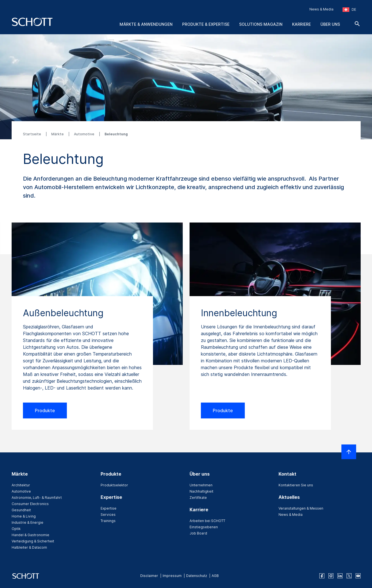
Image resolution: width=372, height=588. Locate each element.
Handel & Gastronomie (30, 535)
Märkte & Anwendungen (146, 24)
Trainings (108, 521)
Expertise (109, 508)
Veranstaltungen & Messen (301, 508)
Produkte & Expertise (206, 24)
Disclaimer (149, 576)
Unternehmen (201, 485)
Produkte (45, 410)
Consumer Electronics (30, 504)
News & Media (321, 9)
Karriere (301, 24)
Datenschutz (197, 576)
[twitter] (349, 576)
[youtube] (358, 576)
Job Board (198, 533)
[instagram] (331, 576)
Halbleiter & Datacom (29, 547)
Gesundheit (21, 510)
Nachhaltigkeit (201, 491)
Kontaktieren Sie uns (296, 485)
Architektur (21, 485)
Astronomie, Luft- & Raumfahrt (37, 498)
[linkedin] (340, 576)
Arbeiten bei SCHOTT (207, 521)
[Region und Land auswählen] (349, 10)
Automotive (85, 134)
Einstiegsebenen (204, 527)
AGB (215, 576)
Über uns (330, 24)
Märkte (58, 134)
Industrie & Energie (27, 522)
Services (108, 515)
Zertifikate (198, 498)
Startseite (32, 134)
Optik (16, 529)
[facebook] (322, 576)
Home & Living (24, 516)
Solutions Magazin (261, 24)
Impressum (172, 576)
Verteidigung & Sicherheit (33, 541)
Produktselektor (114, 485)
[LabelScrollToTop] (349, 452)
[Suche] (357, 24)
